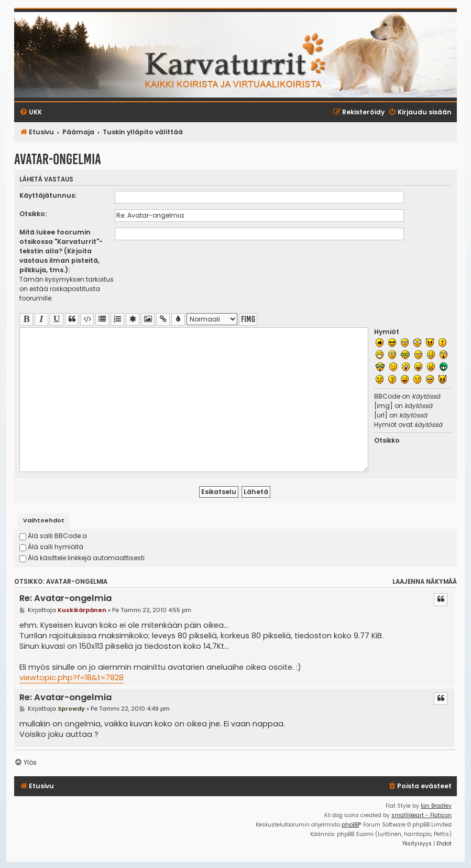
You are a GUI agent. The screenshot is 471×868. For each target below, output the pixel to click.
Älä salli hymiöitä (51, 547)
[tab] (44, 521)
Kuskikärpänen (82, 610)
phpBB (350, 825)
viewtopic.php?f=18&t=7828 (72, 678)
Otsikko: (33, 214)
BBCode (387, 396)
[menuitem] (420, 786)
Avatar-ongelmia (58, 159)
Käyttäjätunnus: (48, 195)
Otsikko (387, 440)
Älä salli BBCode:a (53, 536)
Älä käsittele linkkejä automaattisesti (82, 558)
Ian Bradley (436, 806)
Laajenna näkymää (425, 582)
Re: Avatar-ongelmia (65, 599)
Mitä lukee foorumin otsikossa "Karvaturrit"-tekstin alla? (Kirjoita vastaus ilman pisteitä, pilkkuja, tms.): (61, 251)
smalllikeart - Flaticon (421, 815)
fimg (248, 319)
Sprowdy (71, 709)
